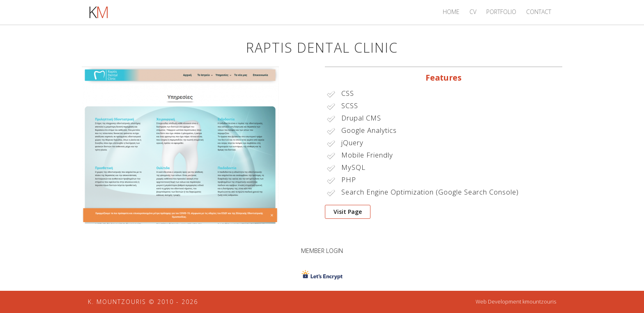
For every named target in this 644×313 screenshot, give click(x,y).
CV (473, 12)
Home (451, 12)
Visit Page (348, 212)
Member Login (322, 251)
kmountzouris (539, 302)
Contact (539, 12)
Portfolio (501, 12)
